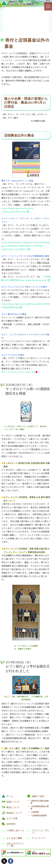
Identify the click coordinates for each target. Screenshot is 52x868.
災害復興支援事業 (39, 816)
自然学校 (43, 25)
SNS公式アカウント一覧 (15, 845)
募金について (26, 14)
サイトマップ (38, 838)
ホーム (10, 796)
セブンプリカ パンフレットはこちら (18, 372)
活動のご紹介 (43, 14)
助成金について (8, 25)
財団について (8, 14)
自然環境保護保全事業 (40, 808)
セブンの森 (26, 25)
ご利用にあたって (16, 831)
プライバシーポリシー (41, 832)
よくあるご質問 (14, 838)
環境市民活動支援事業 (40, 802)
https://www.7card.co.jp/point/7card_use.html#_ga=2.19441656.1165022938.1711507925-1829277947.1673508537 (26, 246)
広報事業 (35, 812)
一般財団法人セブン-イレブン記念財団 (17, 3)
